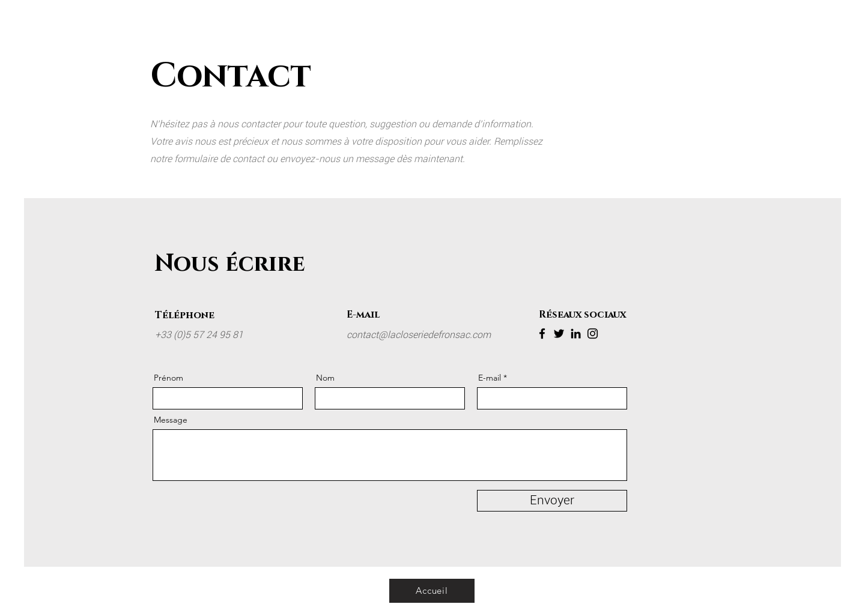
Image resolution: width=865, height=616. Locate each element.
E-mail (490, 378)
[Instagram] (593, 334)
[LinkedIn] (576, 334)
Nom (325, 378)
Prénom (168, 378)
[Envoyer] (552, 501)
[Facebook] (542, 334)
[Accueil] (432, 591)
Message (171, 420)
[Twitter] (559, 334)
